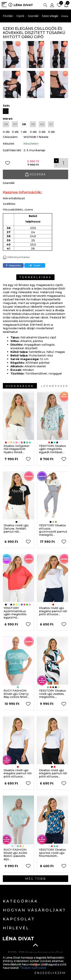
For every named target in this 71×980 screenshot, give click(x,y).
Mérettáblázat (14, 198)
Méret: (8, 119)
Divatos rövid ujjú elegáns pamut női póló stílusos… (53, 611)
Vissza (65, 16)
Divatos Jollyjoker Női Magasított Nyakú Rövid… (17, 449)
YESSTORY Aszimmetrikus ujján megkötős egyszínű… (15, 613)
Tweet (35, 265)
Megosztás (13, 265)
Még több (36, 879)
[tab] (35, 901)
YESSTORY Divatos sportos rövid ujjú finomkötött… (52, 853)
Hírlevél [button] (16, 928)
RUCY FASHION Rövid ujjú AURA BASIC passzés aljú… (15, 854)
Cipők (20, 16)
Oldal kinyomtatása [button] (16, 257)
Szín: (7, 106)
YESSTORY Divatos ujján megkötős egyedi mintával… (52, 449)
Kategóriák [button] (20, 901)
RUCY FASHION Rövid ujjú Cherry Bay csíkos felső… (16, 694)
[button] (45, 5)
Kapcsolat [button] (19, 919)
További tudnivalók (33, 968)
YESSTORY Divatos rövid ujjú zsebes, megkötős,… (52, 694)
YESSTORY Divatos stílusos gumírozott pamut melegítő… (53, 530)
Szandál (33, 16)
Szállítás (9, 204)
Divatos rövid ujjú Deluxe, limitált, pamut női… (16, 528)
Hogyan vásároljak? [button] (34, 910)
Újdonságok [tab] (20, 386)
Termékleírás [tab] (35, 277)
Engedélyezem (50, 973)
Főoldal (8, 16)
